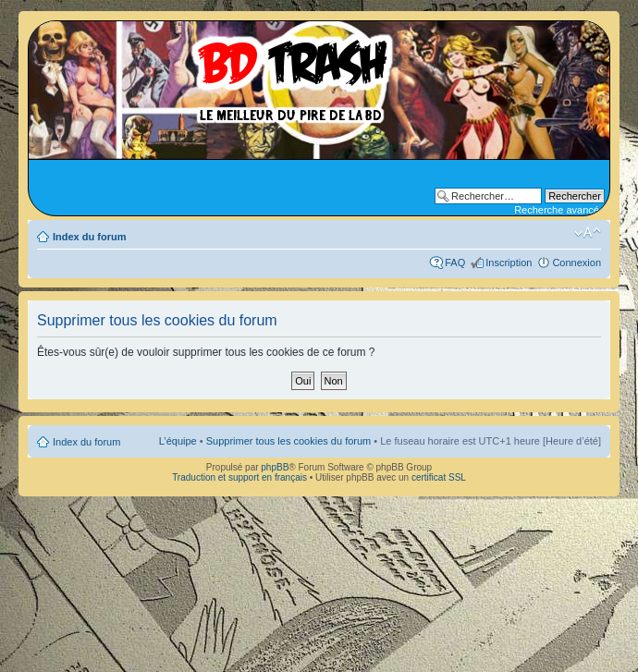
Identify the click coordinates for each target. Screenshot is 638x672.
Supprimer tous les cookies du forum (289, 441)
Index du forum (89, 237)
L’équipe (178, 441)
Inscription (509, 263)
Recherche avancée (559, 210)
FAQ (455, 263)
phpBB (275, 467)
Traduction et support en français (239, 477)
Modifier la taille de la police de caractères (588, 233)
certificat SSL (439, 477)
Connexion (577, 263)
